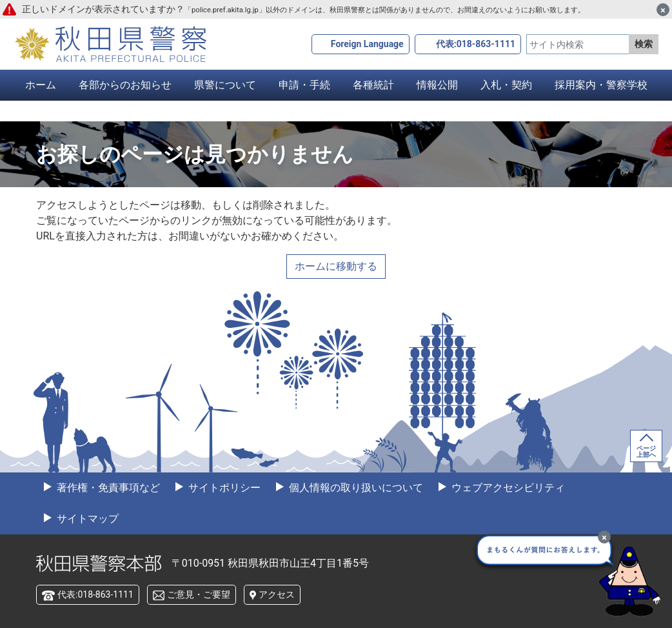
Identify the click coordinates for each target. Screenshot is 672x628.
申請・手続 (304, 85)
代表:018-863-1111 (476, 44)
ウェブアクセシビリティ (507, 488)
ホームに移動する (336, 266)
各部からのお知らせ (125, 85)
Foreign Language (367, 44)
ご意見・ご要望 (199, 594)
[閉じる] (663, 10)
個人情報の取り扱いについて (355, 488)
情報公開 (437, 85)
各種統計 (373, 85)
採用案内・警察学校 (601, 85)
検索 (644, 44)
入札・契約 (506, 85)
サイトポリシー (223, 488)
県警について (225, 85)
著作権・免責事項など (107, 488)
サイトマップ (86, 519)
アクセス (277, 594)
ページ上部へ (646, 451)
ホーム (41, 85)
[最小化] (604, 537)
